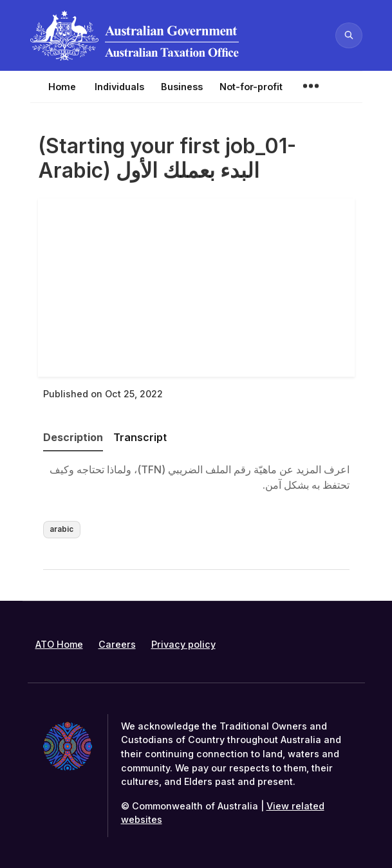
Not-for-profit (251, 87)
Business (182, 87)
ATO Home (59, 644)
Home (62, 87)
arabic (61, 529)
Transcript (140, 437)
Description (73, 437)
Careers (117, 644)
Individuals (119, 87)
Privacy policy (183, 644)
